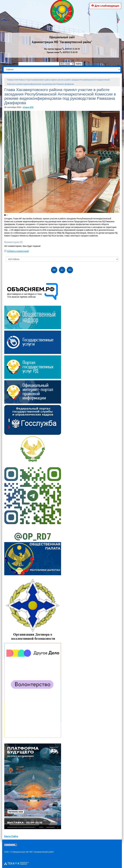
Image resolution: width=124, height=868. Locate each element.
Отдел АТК (28, 107)
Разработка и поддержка (24, 863)
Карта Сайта (11, 836)
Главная (10, 80)
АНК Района (20, 80)
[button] (5, 215)
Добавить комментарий (18, 251)
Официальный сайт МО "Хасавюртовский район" (33, 852)
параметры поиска (92, 64)
